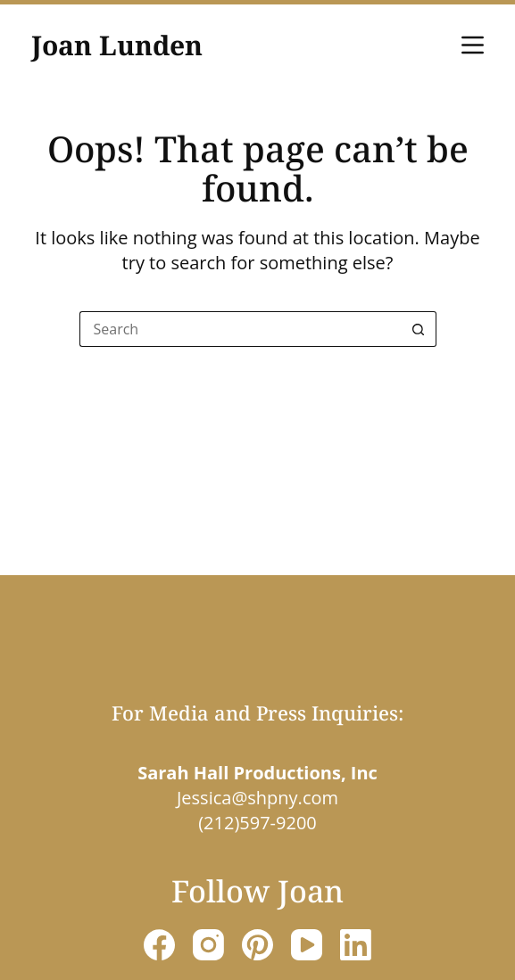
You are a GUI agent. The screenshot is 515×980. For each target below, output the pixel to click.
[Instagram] (208, 945)
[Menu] (473, 45)
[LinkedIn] (356, 945)
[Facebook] (159, 945)
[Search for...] (240, 329)
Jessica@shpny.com (257, 798)
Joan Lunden (117, 45)
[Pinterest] (257, 945)
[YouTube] (307, 945)
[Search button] (419, 329)
